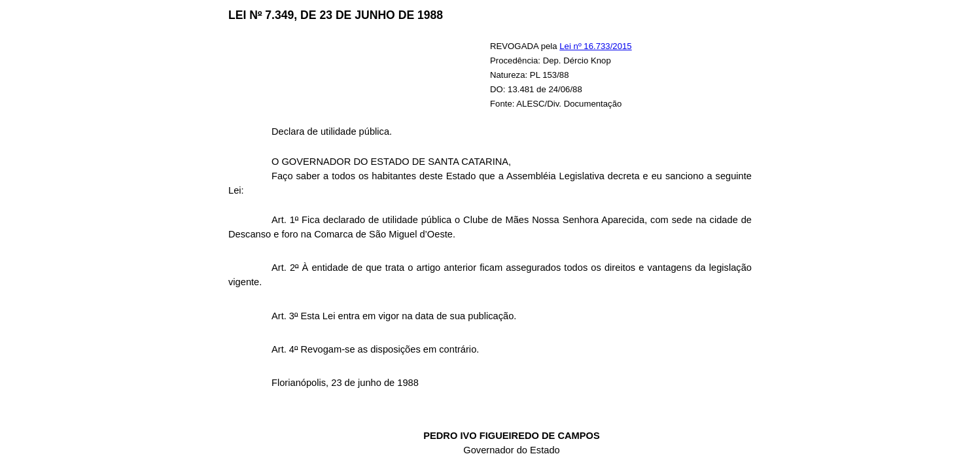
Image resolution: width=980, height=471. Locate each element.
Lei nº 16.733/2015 (595, 46)
